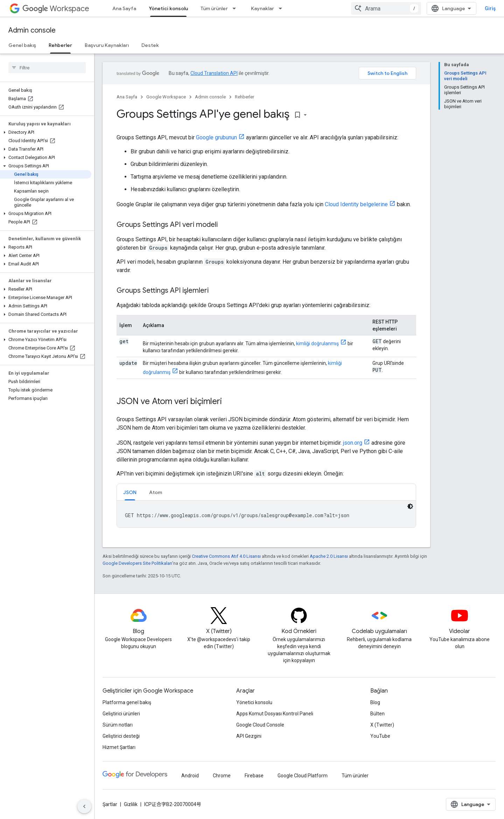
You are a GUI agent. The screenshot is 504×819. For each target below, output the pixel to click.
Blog (375, 702)
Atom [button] (156, 492)
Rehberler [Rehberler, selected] (60, 45)
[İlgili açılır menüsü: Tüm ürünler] (236, 8)
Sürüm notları (118, 725)
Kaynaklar (262, 8)
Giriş (490, 8)
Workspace (56, 9)
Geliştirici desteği (121, 736)
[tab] (130, 492)
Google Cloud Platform (303, 776)
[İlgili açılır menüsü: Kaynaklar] (282, 8)
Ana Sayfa (124, 8)
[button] (46, 132)
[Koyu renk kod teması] (410, 506)
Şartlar (110, 804)
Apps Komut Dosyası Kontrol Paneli (275, 714)
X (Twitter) (382, 725)
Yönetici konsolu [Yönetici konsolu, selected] (168, 8)
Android (190, 776)
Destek (150, 45)
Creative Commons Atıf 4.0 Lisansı (226, 556)
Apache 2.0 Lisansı (329, 556)
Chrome (222, 776)
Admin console (32, 30)
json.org (353, 443)
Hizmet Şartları (119, 747)
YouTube (380, 736)
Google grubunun (216, 137)
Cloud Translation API (214, 73)
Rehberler (244, 97)
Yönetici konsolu (254, 702)
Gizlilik (131, 804)
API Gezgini (249, 736)
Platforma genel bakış (127, 702)
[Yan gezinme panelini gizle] (84, 806)
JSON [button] (130, 492)
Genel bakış (22, 45)
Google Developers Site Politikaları (137, 563)
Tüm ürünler (214, 8)
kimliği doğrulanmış (317, 343)
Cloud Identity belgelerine (356, 204)
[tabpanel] (266, 514)
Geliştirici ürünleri (121, 714)
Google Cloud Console (260, 725)
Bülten (377, 714)
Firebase (254, 776)
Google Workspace (166, 97)
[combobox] (386, 8)
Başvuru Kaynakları (107, 45)
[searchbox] (47, 68)
